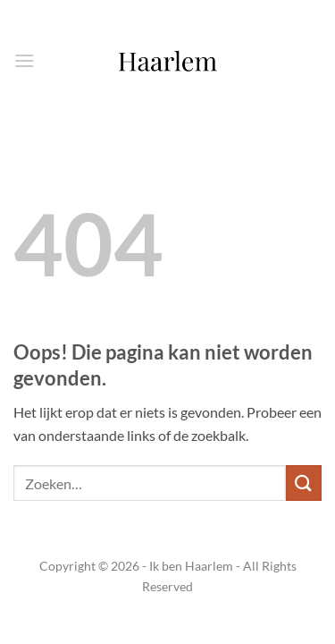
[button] (24, 60)
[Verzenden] (304, 483)
